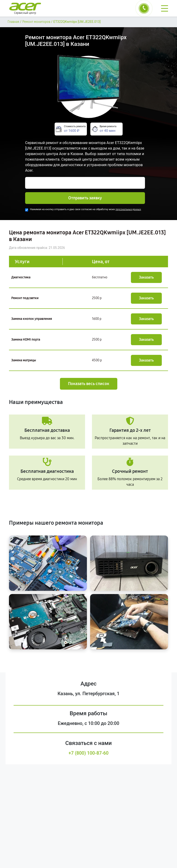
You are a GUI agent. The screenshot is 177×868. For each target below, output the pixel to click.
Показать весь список (89, 384)
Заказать (146, 277)
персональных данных (128, 209)
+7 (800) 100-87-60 (88, 753)
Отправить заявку (85, 198)
